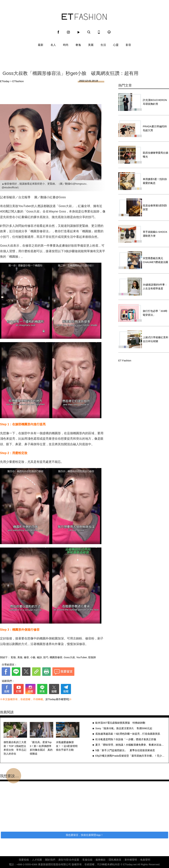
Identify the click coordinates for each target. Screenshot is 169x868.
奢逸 (78, 45)
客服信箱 (87, 860)
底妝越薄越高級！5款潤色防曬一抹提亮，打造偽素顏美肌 (128, 734)
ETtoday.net (130, 864)
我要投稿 (24, 860)
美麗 (91, 45)
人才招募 (37, 860)
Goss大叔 (69, 657)
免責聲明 (145, 860)
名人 (53, 45)
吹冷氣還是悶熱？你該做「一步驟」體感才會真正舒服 (126, 739)
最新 (41, 45)
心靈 (116, 45)
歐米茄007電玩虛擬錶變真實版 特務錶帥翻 (120, 723)
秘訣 (39, 657)
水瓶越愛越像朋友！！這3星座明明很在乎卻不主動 (67, 746)
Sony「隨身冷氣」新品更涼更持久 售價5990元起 (124, 728)
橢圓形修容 (56, 657)
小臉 (33, 657)
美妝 (20, 657)
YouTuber (82, 657)
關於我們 (50, 860)
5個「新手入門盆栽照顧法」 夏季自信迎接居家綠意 (125, 750)
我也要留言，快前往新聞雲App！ (84, 835)
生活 (103, 45)
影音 (128, 45)
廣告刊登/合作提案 (69, 860)
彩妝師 (92, 657)
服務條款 (101, 860)
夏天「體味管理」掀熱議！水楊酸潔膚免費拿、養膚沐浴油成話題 (130, 745)
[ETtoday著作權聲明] (57, 699)
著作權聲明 (131, 860)
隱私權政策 (115, 860)
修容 (26, 657)
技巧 (46, 657)
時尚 (66, 45)
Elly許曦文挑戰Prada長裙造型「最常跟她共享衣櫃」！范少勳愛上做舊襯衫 (130, 756)
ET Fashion (84, 17)
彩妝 (13, 657)
